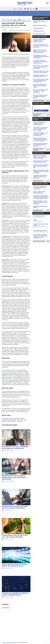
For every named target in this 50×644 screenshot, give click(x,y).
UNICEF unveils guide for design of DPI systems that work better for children (41, 172)
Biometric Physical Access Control (40, 22)
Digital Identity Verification (40, 25)
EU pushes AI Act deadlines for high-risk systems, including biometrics (15, 594)
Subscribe (21, 9)
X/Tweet (12, 20)
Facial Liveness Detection (39, 34)
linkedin (28, 9)
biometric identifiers (15, 418)
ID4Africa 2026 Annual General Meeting (41, 226)
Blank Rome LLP (26, 54)
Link (17, 20)
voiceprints (19, 421)
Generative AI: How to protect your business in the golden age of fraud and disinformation (41, 197)
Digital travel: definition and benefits (40, 207)
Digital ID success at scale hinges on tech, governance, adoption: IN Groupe (40, 51)
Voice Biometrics (27, 30)
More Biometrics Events (39, 241)
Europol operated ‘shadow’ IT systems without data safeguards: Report (14, 565)
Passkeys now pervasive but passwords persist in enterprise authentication (15, 507)
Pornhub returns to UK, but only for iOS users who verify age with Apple (15, 536)
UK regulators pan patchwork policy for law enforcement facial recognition (40, 129)
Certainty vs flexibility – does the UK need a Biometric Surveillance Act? (40, 134)
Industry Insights (20, 30)
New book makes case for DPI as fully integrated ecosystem (41, 162)
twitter (31, 9)
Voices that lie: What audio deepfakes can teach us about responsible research (41, 237)
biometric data (5, 418)
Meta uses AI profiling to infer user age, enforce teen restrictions (40, 91)
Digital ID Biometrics (38, 181)
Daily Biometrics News (39, 100)
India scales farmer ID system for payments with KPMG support (40, 96)
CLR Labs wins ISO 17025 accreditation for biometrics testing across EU (40, 62)
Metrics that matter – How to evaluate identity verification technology (40, 202)
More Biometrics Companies (37, 115)
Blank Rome (17, 28)
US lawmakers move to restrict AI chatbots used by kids (41, 76)
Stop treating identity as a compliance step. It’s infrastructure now (40, 41)
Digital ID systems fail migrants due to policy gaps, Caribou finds (41, 166)
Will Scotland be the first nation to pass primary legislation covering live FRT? (41, 81)
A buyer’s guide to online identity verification (39, 192)
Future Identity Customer (41, 217)
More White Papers (38, 210)
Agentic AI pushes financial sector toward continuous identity (40, 86)
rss (25, 9)
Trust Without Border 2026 (41, 231)
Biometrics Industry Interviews (38, 149)
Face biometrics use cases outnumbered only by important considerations (15, 448)
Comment (23, 20)
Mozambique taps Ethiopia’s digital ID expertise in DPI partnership (40, 177)
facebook (34, 9)
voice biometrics (12, 421)
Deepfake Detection (38, 28)
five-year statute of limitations (9, 373)
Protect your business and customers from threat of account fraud (40, 188)
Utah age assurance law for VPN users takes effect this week (41, 72)
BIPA (14, 67)
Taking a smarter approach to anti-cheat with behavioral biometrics (40, 145)
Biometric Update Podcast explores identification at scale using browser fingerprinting (14, 477)
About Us (15, 9)
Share (6, 20)
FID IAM (41, 221)
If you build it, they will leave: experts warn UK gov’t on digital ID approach (41, 46)
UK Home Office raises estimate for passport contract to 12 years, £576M (41, 67)
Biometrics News (12, 30)
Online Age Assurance (38, 31)
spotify (36, 9)
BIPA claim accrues (20, 379)
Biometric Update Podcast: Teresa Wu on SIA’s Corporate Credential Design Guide (40, 139)
